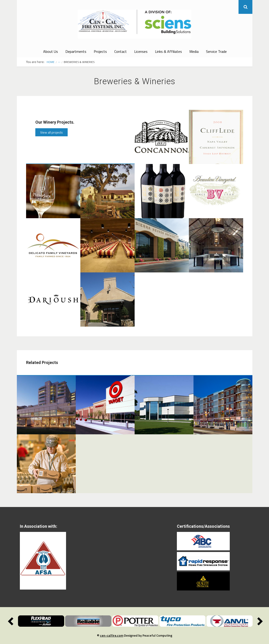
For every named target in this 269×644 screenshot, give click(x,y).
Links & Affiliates (168, 51)
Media (194, 51)
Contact (121, 51)
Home (51, 62)
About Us (51, 51)
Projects (100, 51)
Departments (76, 51)
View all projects (51, 132)
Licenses (141, 51)
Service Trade (216, 51)
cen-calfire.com (112, 635)
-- (59, 62)
